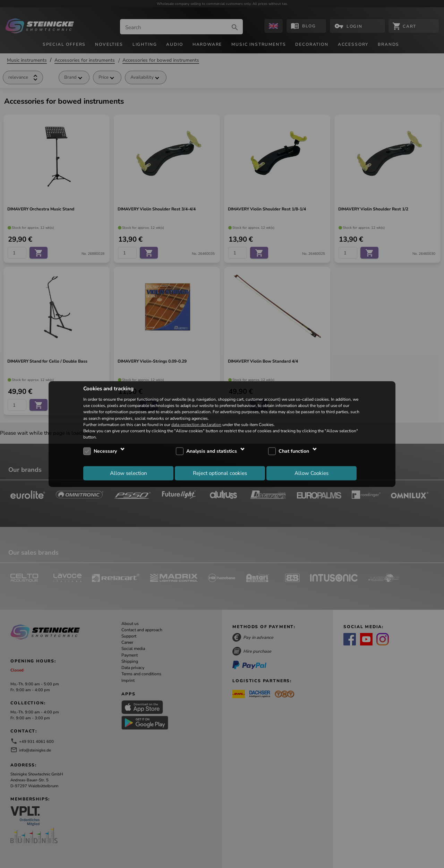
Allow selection (129, 473)
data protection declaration (196, 424)
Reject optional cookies (220, 473)
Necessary (105, 451)
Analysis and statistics (212, 451)
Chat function (294, 451)
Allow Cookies (311, 473)
